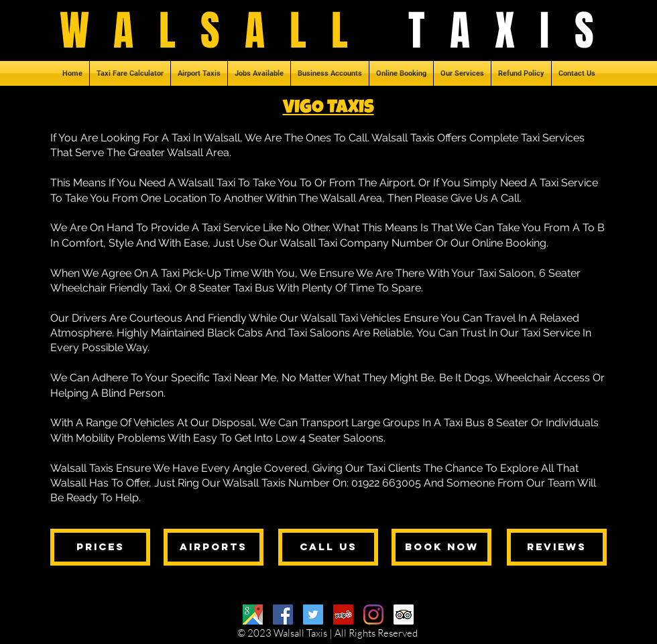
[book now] (441, 547)
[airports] (214, 547)
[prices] (100, 547)
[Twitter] (313, 615)
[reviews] (557, 547)
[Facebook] (283, 615)
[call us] (328, 547)
